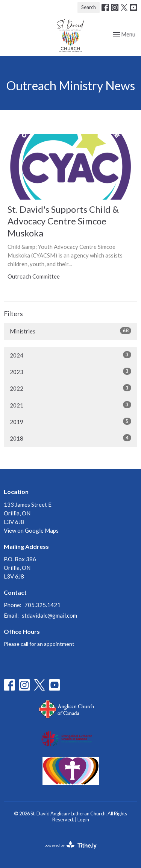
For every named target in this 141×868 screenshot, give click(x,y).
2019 (70, 421)
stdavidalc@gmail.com (49, 615)
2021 (70, 405)
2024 (70, 355)
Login (83, 820)
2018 (70, 438)
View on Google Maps (31, 530)
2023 (70, 371)
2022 (70, 388)
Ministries (70, 331)
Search (89, 7)
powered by (70, 845)
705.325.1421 (42, 605)
